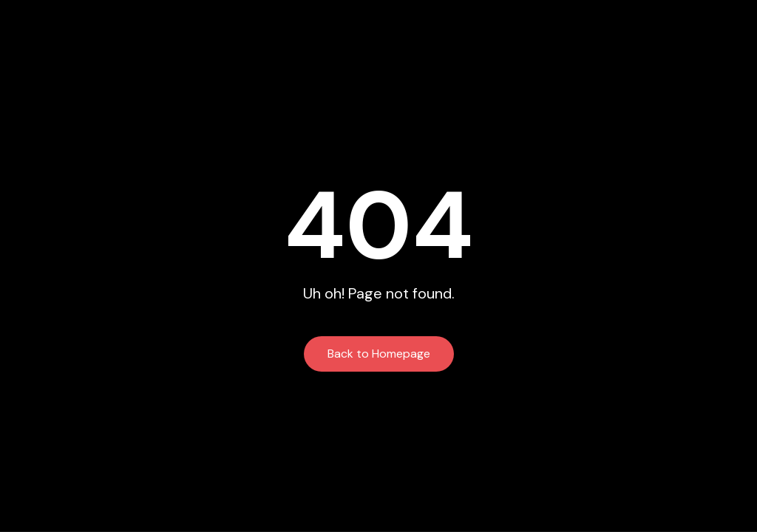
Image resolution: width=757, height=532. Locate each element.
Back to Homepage (379, 354)
